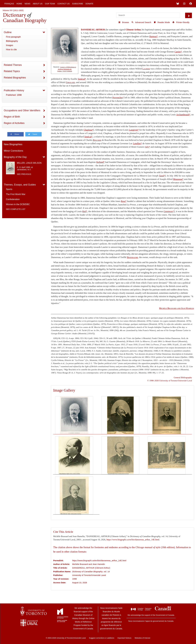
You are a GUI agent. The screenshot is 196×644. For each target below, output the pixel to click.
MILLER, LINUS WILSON (29, 163)
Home (19, 4)
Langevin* (134, 130)
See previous (24, 174)
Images (10, 45)
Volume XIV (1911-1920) (13, 10)
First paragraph (13, 37)
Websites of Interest (142, 638)
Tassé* (162, 176)
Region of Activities (14, 123)
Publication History (14, 90)
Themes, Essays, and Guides (20, 185)
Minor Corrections (13, 151)
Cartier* (178, 52)
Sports (9, 189)
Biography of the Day (15, 157)
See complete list (16, 209)
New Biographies (13, 144)
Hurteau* (153, 36)
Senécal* (82, 79)
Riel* (85, 211)
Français (9, 4)
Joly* (148, 147)
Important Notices (124, 638)
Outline (8, 32)
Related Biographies (15, 78)
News (27, 4)
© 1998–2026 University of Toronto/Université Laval (170, 381)
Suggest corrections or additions (102, 638)
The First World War (16, 194)
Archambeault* (183, 115)
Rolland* (101, 162)
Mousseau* (178, 179)
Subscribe (78, 4)
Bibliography (12, 41)
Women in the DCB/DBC (18, 204)
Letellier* (138, 143)
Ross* (124, 201)
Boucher (97, 140)
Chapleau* (88, 130)
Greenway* (169, 211)
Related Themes (13, 65)
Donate (89, 4)
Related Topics (12, 71)
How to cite (11, 50)
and (177, 308)
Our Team (50, 4)
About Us (38, 4)
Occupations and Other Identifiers (22, 110)
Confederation (13, 199)
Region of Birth (12, 117)
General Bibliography (183, 377)
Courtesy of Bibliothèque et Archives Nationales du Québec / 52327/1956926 (67, 69)
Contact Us (64, 4)
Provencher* (118, 98)
